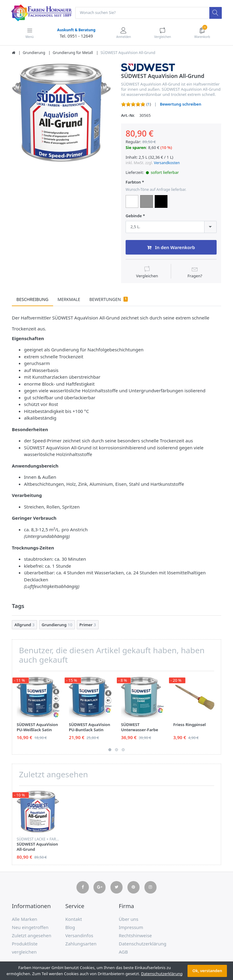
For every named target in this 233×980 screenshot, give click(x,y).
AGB (123, 952)
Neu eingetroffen (30, 928)
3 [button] (123, 750)
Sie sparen (136, 148)
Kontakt (74, 919)
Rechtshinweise (135, 936)
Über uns (129, 919)
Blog (70, 928)
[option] (62, 113)
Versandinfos (79, 936)
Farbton (133, 182)
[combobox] (171, 227)
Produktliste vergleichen (25, 948)
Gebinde (134, 216)
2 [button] (116, 750)
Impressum (131, 928)
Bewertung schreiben (181, 105)
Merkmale (69, 300)
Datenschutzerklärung (143, 944)
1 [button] (110, 750)
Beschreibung (32, 300)
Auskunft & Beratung (76, 30)
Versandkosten (167, 163)
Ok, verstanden (207, 971)
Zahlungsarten (81, 944)
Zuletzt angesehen (32, 936)
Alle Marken (25, 919)
